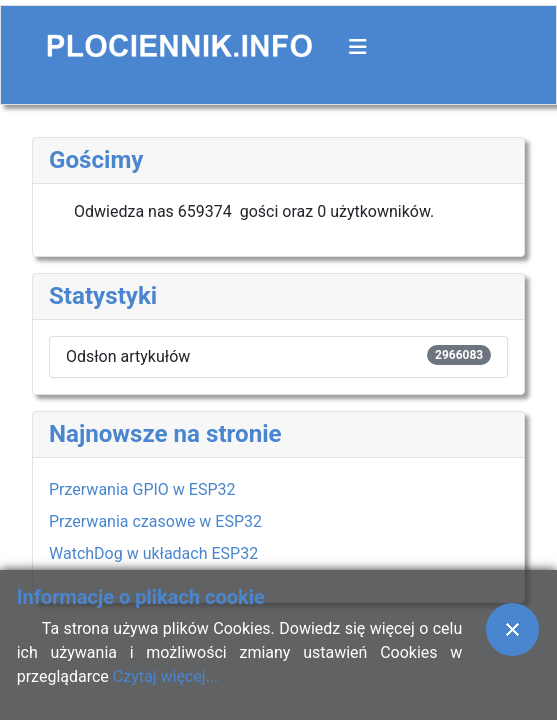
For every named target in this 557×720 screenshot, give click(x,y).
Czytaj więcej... (165, 676)
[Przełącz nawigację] (358, 47)
